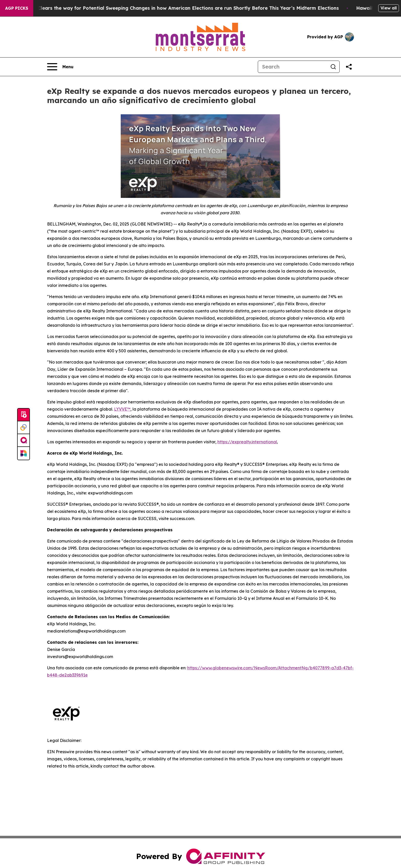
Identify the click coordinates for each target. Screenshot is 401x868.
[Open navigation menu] (60, 67)
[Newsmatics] (24, 453)
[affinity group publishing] (24, 441)
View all (389, 8)
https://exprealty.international (247, 442)
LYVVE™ (122, 409)
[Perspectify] (24, 428)
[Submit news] (24, 415)
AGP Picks (17, 8)
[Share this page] (349, 67)
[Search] (293, 67)
